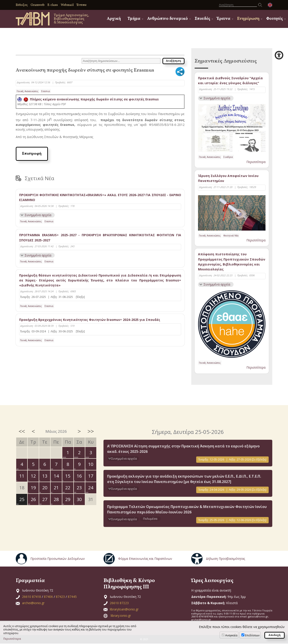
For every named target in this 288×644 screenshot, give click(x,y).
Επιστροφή (32, 154)
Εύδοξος (22, 5)
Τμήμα (134, 19)
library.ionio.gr (121, 616)
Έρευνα (224, 19)
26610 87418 (31, 597)
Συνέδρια (228, 157)
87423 (60, 597)
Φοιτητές (274, 19)
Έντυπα (82, 5)
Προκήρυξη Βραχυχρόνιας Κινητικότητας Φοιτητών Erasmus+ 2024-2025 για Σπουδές (90, 320)
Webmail (67, 5)
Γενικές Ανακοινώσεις (28, 91)
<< (22, 431)
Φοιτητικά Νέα (231, 236)
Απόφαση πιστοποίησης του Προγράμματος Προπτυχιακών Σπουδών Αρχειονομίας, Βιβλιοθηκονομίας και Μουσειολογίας (232, 262)
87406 (48, 597)
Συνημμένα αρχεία (38, 215)
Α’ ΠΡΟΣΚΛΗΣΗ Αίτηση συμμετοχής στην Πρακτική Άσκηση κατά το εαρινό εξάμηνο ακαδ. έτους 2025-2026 (183, 449)
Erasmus (46, 91)
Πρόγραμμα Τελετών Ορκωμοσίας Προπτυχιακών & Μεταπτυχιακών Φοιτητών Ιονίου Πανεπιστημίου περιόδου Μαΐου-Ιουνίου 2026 (187, 510)
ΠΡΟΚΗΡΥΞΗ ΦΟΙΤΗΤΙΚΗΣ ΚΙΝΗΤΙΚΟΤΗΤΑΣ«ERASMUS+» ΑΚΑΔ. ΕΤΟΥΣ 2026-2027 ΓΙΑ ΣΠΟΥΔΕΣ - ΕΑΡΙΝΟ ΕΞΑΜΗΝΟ (100, 197)
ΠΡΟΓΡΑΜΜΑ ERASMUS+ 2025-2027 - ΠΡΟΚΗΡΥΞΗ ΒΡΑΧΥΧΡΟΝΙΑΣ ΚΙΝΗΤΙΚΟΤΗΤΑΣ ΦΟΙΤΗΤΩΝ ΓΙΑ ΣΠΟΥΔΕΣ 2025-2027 (100, 238)
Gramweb (38, 5)
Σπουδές (202, 19)
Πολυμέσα (150, 519)
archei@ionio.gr (33, 603)
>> (91, 431)
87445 (72, 597)
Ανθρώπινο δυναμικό (168, 19)
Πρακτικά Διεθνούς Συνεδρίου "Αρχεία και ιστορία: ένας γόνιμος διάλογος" (230, 80)
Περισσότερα (256, 162)
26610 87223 (119, 603)
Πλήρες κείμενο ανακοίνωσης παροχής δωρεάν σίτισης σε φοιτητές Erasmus (88, 99)
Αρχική (114, 19)
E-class (53, 5)
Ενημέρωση (248, 19)
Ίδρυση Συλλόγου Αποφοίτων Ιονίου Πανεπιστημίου (228, 178)
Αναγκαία (231, 635)
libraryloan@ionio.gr (124, 610)
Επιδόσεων (252, 635)
